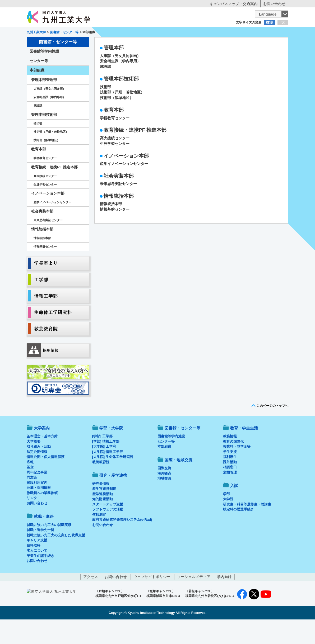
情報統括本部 (119, 218)
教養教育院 (101, 484)
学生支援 (230, 474)
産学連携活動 (103, 516)
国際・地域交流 (239, 44)
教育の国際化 (233, 463)
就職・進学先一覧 (40, 552)
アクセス (91, 599)
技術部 (105, 109)
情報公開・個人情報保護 (46, 479)
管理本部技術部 (121, 101)
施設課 (105, 88)
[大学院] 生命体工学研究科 (113, 479)
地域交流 (164, 500)
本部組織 (37, 92)
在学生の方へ (105, 33)
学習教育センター (115, 140)
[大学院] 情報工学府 (108, 474)
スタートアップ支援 (108, 526)
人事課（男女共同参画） (120, 78)
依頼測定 (99, 536)
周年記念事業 (37, 494)
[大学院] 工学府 (104, 468)
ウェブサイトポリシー (152, 599)
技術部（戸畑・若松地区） (122, 114)
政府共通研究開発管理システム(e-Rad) (122, 541)
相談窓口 (230, 489)
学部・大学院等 (76, 44)
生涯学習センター (115, 165)
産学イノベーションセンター (124, 186)
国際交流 (164, 490)
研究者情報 (101, 506)
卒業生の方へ (157, 33)
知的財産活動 (103, 521)
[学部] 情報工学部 (106, 463)
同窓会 (32, 499)
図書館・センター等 (182, 450)
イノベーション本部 (126, 178)
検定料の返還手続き (238, 531)
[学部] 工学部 (102, 458)
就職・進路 (174, 44)
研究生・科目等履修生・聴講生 (247, 526)
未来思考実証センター (118, 206)
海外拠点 (164, 495)
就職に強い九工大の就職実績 (49, 547)
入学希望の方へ (53, 33)
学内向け (224, 599)
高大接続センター (115, 160)
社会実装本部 (119, 198)
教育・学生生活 (141, 44)
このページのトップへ (272, 428)
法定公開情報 (37, 474)
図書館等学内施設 (44, 73)
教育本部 (114, 132)
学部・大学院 (111, 450)
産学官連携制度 (104, 511)
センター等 (39, 83)
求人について (37, 572)
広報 (30, 484)
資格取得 (34, 567)
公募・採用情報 (39, 510)
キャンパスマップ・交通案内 (234, 4)
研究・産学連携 (207, 44)
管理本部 (114, 70)
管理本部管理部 (44, 102)
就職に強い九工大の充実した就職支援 (56, 557)
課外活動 (230, 484)
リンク (32, 520)
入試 (272, 44)
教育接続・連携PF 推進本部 (135, 152)
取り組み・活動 (39, 468)
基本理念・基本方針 (42, 458)
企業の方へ (210, 33)
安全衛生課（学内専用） (120, 83)
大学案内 (43, 44)
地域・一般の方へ (262, 33)
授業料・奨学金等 (237, 468)
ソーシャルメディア (194, 599)
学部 (226, 516)
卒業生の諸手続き (40, 578)
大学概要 (34, 463)
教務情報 (230, 458)
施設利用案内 (37, 505)
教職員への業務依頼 (42, 515)
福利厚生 (230, 479)
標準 (270, 22)
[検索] (197, 14)
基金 (30, 489)
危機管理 (230, 494)
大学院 (228, 521)
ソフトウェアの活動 (108, 531)
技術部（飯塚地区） (117, 120)
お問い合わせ (274, 4)
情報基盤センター (115, 231)
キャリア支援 (37, 562)
